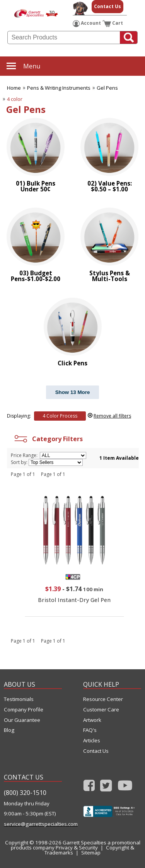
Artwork (92, 720)
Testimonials (19, 699)
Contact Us (107, 6)
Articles (92, 741)
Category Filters (48, 439)
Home (14, 88)
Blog (9, 730)
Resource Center (103, 699)
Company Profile (24, 710)
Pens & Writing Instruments (59, 88)
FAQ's (90, 730)
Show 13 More (73, 392)
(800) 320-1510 (25, 793)
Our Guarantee (22, 720)
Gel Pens (107, 88)
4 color (15, 99)
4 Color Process (60, 416)
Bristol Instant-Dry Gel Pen (74, 600)
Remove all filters (112, 416)
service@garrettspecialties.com (33, 824)
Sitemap (91, 853)
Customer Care (101, 710)
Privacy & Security (77, 848)
